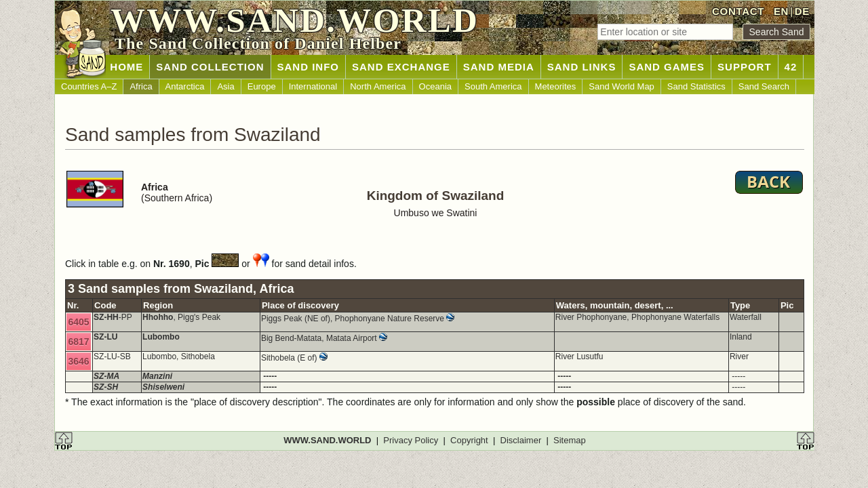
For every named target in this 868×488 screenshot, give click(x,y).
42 (791, 67)
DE (802, 11)
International (313, 86)
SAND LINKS (582, 67)
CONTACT (738, 11)
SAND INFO (309, 67)
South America (493, 86)
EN (781, 11)
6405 (78, 322)
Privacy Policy (411, 440)
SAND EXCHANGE (401, 67)
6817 (78, 342)
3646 (78, 361)
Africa (141, 86)
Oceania (435, 86)
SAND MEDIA (499, 67)
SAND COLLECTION (210, 67)
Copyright (469, 440)
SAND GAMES (667, 67)
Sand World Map (622, 86)
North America (378, 86)
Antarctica (185, 86)
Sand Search (764, 86)
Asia (225, 86)
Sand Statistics (696, 86)
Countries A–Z (89, 86)
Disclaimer (521, 440)
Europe (262, 86)
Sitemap (570, 440)
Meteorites (556, 86)
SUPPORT (745, 67)
